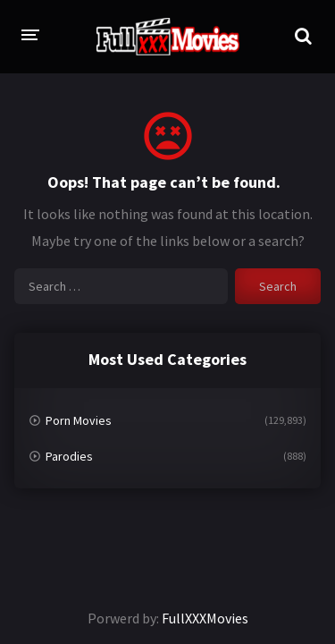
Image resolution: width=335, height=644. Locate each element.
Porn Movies (79, 420)
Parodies (69, 456)
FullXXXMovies (205, 618)
